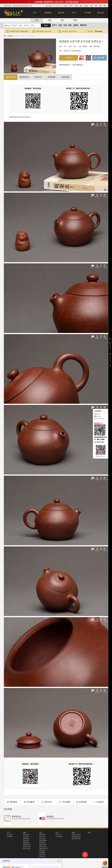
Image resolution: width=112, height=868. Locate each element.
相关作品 (65, 77)
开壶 (100, 6)
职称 (105, 6)
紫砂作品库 (27, 848)
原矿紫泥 (97, 46)
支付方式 (58, 835)
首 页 (35, 13)
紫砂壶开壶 (43, 846)
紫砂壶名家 (27, 844)
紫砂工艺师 (27, 846)
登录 (31, 6)
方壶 (65, 25)
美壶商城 (48, 13)
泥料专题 (42, 837)
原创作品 (26, 835)
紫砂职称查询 (44, 848)
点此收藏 (101, 58)
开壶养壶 (52, 77)
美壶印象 (26, 842)
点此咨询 (69, 58)
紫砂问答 (42, 856)
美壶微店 (50, 817)
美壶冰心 (98, 414)
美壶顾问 (110, 347)
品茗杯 (76, 25)
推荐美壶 (61, 13)
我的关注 (110, 339)
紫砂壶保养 (43, 844)
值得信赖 (83, 802)
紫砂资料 (42, 835)
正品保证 (100, 802)
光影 (91, 6)
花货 (70, 25)
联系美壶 (10, 837)
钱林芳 (85, 46)
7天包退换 (66, 802)
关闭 (106, 411)
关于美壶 (10, 835)
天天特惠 (87, 13)
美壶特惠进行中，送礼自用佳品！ (72, 65)
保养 (96, 6)
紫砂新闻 (42, 842)
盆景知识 (42, 854)
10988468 (98, 31)
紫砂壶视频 (43, 840)
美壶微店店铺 (76, 839)
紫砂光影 (26, 840)
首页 (5, 36)
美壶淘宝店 (16, 817)
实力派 (66, 6)
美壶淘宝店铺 (76, 837)
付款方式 (38, 77)
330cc (75, 46)
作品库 (86, 6)
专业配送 (31, 802)
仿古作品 (26, 837)
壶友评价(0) (24, 77)
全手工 (71, 6)
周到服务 (13, 802)
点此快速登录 (76, 51)
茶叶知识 (42, 850)
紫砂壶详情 (11, 77)
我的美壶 (101, 13)
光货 (60, 25)
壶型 (76, 6)
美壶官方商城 (76, 835)
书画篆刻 (42, 852)
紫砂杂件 (83, 25)
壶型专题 (42, 839)
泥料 (81, 6)
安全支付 (48, 802)
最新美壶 (26, 839)
